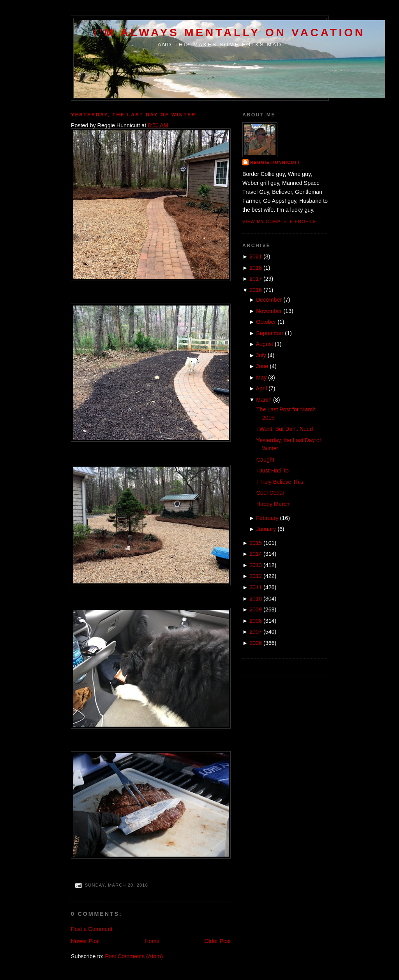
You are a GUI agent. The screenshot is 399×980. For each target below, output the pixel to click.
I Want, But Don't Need (285, 429)
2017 (256, 279)
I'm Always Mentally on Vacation (230, 32)
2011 (256, 587)
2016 (256, 290)
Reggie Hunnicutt (275, 162)
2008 (256, 621)
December (269, 300)
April (262, 388)
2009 (256, 609)
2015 (256, 543)
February (267, 518)
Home (152, 941)
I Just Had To (273, 471)
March (264, 400)
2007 (256, 632)
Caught (265, 460)
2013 (256, 565)
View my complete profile (279, 221)
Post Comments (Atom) (134, 956)
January (266, 529)
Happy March (273, 504)
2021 (256, 256)
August (265, 344)
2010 (256, 599)
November (269, 311)
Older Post (217, 941)
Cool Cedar (270, 493)
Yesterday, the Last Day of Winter (133, 115)
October (266, 322)
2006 (256, 643)
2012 (256, 576)
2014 (256, 554)
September (270, 333)
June (262, 366)
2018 (256, 268)
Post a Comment (92, 929)
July (261, 355)
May (261, 378)
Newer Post (85, 941)
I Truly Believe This (280, 482)
